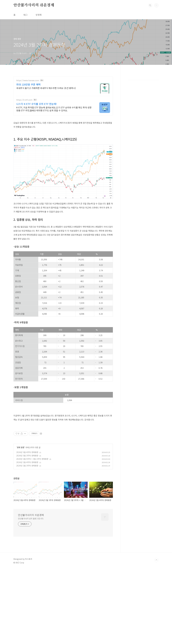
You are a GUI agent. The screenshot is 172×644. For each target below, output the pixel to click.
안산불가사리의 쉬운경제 (34, 5)
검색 (150, 5)
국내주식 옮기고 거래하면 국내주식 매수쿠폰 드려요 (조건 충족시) (46, 88)
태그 (26, 15)
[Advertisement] (63, 443)
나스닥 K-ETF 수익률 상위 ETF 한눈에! (37, 104)
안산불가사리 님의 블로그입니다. (31, 556)
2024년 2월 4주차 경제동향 (27, 500)
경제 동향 (21, 485)
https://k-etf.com (24, 100)
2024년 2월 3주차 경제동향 (27, 503)
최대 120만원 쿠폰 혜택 (28, 84)
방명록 (39, 15)
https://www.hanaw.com (28, 80)
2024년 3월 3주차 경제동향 (27, 493)
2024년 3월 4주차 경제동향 (27, 490)
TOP (156, 598)
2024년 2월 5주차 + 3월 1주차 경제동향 (32, 496)
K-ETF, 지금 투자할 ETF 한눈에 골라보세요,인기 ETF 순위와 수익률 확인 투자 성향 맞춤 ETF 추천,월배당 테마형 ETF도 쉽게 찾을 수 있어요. (54, 109)
